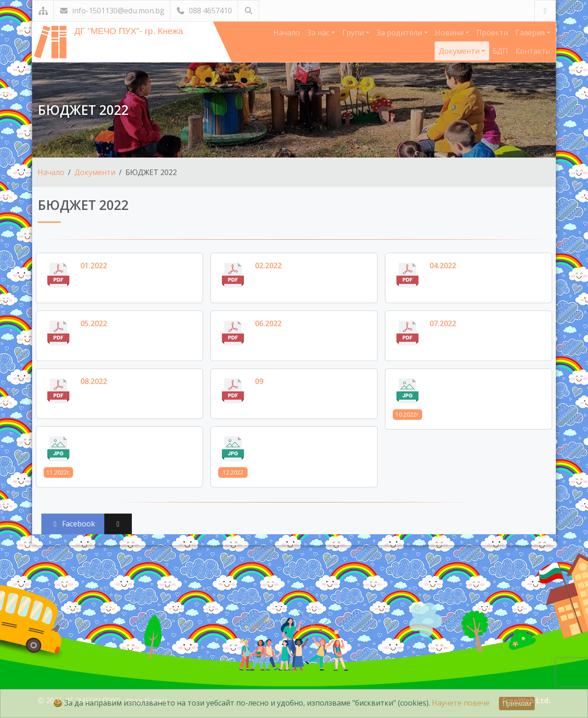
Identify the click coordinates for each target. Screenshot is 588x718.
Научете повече (461, 703)
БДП (500, 51)
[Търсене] (248, 11)
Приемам (517, 704)
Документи (460, 51)
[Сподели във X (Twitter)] (118, 524)
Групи (354, 33)
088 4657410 (204, 11)
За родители (400, 33)
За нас (319, 33)
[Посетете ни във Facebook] (545, 11)
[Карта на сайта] (43, 11)
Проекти (492, 33)
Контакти (533, 51)
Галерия (531, 33)
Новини (450, 33)
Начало (287, 33)
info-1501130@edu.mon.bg (112, 11)
